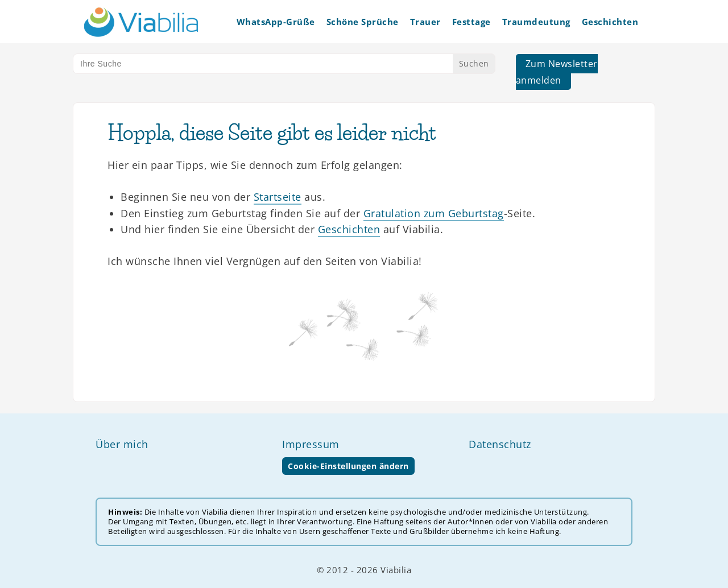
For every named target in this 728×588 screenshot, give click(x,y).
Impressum (311, 444)
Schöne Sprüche (363, 22)
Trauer (425, 22)
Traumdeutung (536, 22)
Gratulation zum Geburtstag (434, 213)
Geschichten (610, 22)
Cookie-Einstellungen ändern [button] (348, 466)
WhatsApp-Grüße (276, 22)
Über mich (122, 444)
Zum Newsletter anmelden (557, 72)
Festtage (471, 22)
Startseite (278, 197)
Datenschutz (500, 444)
